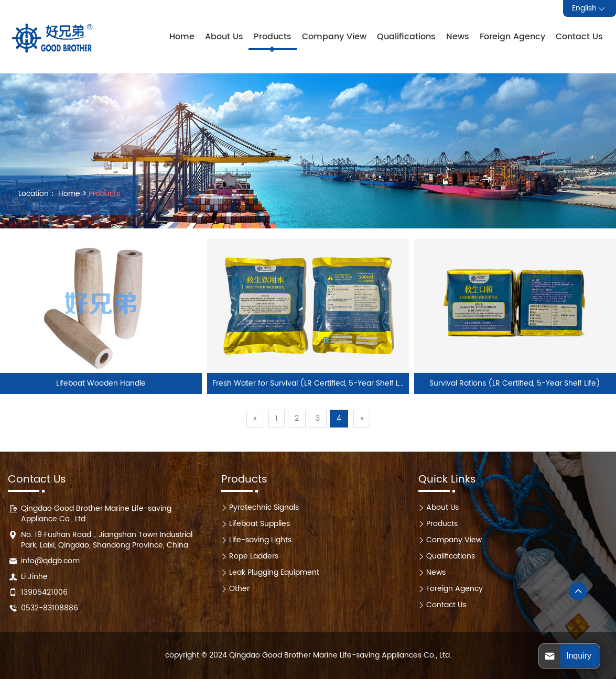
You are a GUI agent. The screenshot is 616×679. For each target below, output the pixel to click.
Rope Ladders (254, 556)
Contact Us (579, 37)
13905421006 (44, 592)
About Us (224, 37)
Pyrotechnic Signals (264, 507)
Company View (334, 37)
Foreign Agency (512, 37)
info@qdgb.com (50, 561)
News (458, 37)
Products (273, 37)
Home (182, 37)
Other (239, 589)
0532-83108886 (50, 608)
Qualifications (406, 37)
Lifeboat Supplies (260, 524)
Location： (37, 194)
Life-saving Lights (260, 540)
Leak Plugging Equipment (274, 572)
